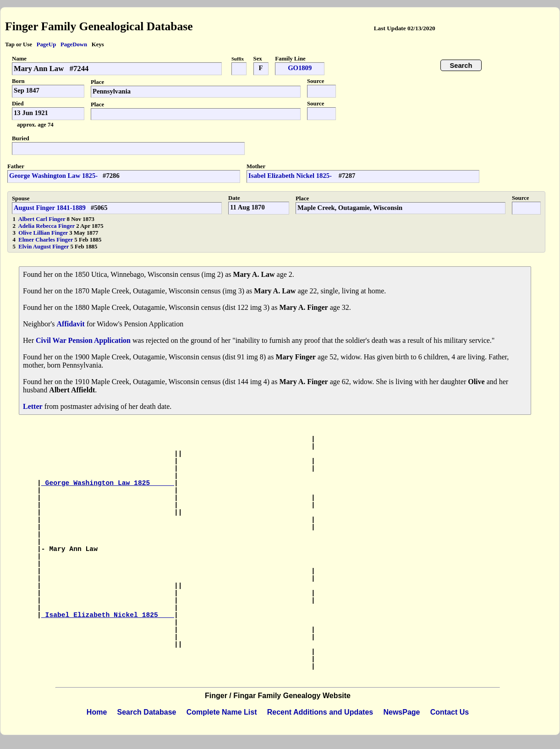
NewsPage (401, 712)
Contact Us (450, 712)
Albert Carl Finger (43, 219)
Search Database (147, 712)
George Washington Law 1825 (108, 483)
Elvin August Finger (44, 247)
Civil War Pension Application (83, 340)
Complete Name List (222, 712)
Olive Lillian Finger (44, 233)
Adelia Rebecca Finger (47, 226)
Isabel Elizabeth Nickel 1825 (108, 615)
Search (461, 66)
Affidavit (71, 324)
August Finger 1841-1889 (50, 208)
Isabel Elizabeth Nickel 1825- (291, 176)
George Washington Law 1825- (53, 176)
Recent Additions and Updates (320, 712)
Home (97, 712)
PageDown (74, 44)
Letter (33, 406)
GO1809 (300, 68)
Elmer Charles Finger (46, 240)
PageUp (47, 44)
